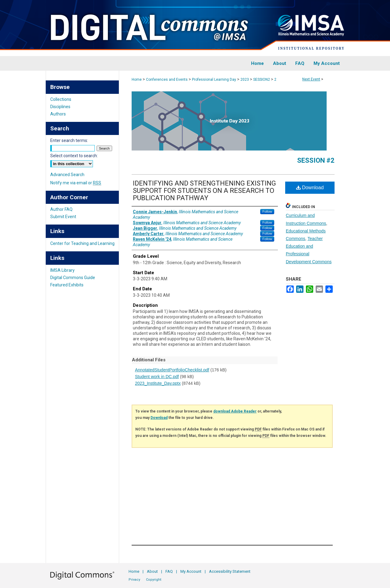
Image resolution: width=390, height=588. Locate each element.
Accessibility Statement (230, 571)
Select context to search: (74, 156)
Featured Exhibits (67, 285)
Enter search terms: (69, 140)
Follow (267, 211)
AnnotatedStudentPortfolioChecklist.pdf (172, 370)
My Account (191, 571)
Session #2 (316, 160)
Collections (61, 99)
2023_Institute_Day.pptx (158, 383)
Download (310, 188)
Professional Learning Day (214, 80)
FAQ (169, 571)
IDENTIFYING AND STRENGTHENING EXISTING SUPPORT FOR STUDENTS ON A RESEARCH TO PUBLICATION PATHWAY (204, 191)
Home (137, 80)
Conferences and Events (167, 80)
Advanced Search (67, 175)
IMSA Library (62, 270)
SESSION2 (262, 80)
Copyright (154, 580)
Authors (58, 114)
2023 (245, 80)
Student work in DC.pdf (157, 377)
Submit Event (63, 217)
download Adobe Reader (235, 411)
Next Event (311, 79)
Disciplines (60, 107)
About (152, 571)
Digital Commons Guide (73, 278)
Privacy (134, 580)
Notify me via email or (76, 183)
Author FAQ (61, 209)
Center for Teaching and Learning (82, 243)
